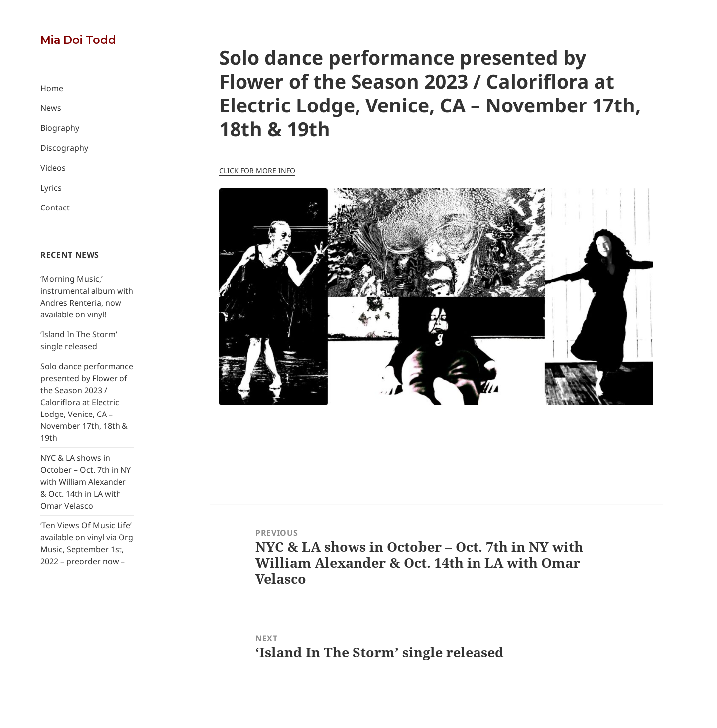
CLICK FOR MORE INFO (257, 170)
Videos (53, 168)
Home (52, 88)
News (51, 108)
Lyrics (51, 188)
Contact (55, 208)
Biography (60, 128)
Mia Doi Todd (78, 40)
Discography (64, 148)
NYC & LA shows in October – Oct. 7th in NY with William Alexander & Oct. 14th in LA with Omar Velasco (86, 482)
